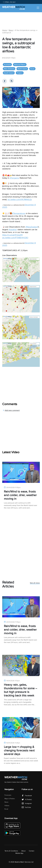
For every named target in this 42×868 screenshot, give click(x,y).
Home (5, 30)
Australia (7, 65)
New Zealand (9, 69)
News (11, 30)
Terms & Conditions (11, 851)
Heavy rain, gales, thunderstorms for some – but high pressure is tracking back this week (20, 690)
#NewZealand (32, 227)
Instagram (27, 803)
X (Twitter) (27, 800)
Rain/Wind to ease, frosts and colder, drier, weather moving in (20, 495)
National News (20, 65)
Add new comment (11, 410)
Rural (32, 69)
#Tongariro (14, 178)
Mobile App (19, 853)
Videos (7, 806)
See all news (35, 583)
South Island (9, 73)
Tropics (20, 73)
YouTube (26, 807)
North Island (22, 69)
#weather (13, 230)
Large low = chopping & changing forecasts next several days (19, 750)
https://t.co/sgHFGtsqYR (12, 235)
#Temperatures (19, 213)
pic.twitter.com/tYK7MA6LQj (20, 200)
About (23, 851)
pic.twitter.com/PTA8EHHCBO (15, 238)
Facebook (27, 796)
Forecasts (8, 795)
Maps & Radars (10, 799)
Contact (32, 851)
